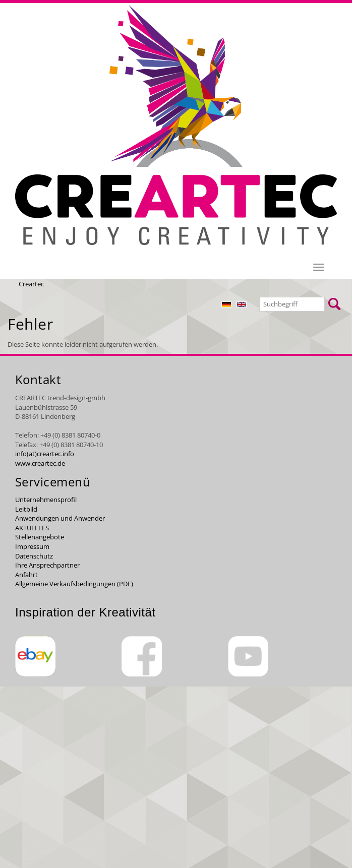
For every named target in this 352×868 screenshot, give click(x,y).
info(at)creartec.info (45, 454)
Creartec (31, 284)
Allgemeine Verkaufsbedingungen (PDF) (74, 584)
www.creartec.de (40, 463)
